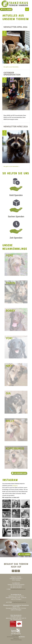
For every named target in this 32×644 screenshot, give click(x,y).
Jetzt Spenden (24, 554)
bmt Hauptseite (16, 635)
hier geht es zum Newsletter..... (12, 166)
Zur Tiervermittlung (19, 473)
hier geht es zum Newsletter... (11, 67)
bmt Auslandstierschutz (13, 637)
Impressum (16, 638)
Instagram (15, 485)
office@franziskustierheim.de (18, 589)
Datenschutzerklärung (16, 640)
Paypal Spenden (6, 9)
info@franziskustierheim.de (19, 602)
